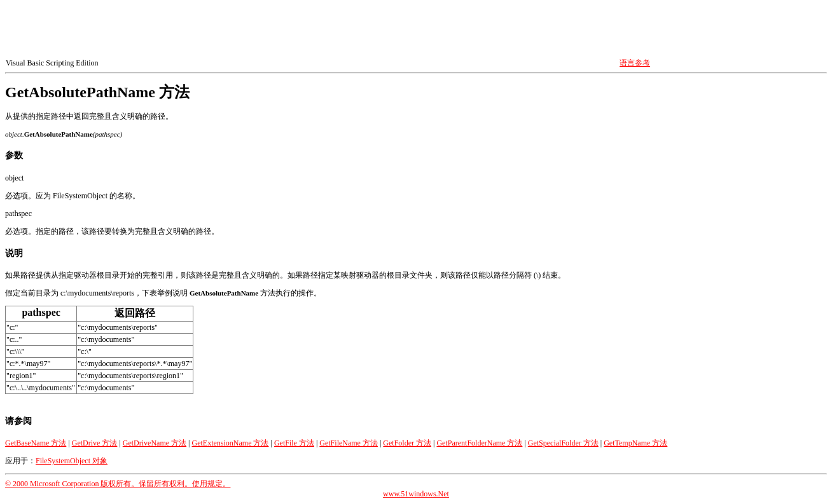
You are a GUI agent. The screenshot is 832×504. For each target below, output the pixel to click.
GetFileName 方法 (349, 443)
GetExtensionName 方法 (231, 443)
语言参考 (635, 63)
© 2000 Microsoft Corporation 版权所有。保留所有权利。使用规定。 (118, 484)
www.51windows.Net (416, 494)
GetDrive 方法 (95, 443)
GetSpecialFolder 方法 (563, 443)
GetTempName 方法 (635, 443)
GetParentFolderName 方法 (479, 443)
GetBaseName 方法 (36, 443)
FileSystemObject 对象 (72, 461)
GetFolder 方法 (407, 443)
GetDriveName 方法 (155, 443)
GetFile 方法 (294, 443)
